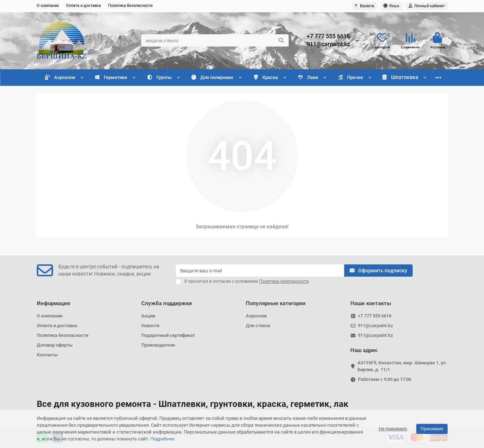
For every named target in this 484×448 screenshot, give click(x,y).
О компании (48, 6)
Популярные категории (276, 303)
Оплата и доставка (83, 6)
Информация (53, 303)
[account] (427, 6)
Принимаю (432, 429)
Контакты (47, 355)
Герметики (110, 77)
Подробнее (162, 439)
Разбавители (399, 77)
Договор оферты (55, 345)
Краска (264, 77)
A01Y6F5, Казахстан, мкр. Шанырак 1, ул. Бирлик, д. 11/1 (402, 366)
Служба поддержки (167, 303)
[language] (391, 6)
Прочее (348, 77)
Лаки (306, 77)
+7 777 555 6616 (328, 36)
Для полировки (211, 77)
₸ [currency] (365, 6)
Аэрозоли (59, 77)
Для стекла (258, 326)
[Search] (215, 40)
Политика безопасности (130, 6)
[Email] (260, 271)
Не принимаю (393, 429)
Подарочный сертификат (168, 335)
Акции (148, 316)
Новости (150, 326)
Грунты (158, 77)
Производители (158, 345)
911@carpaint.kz (328, 44)
